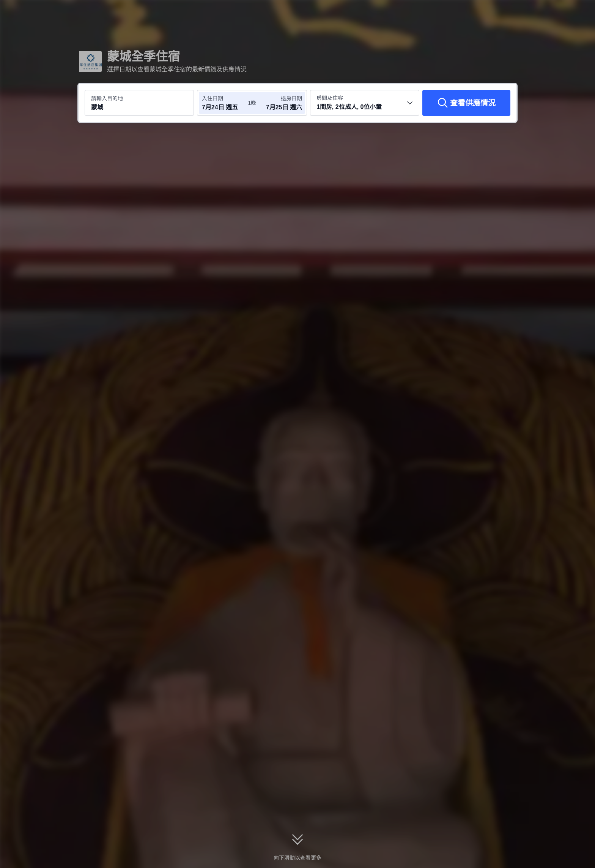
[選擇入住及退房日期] (225, 103)
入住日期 (212, 98)
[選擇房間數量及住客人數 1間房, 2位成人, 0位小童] (365, 103)
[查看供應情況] (466, 103)
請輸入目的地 (107, 98)
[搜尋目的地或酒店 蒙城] (139, 103)
